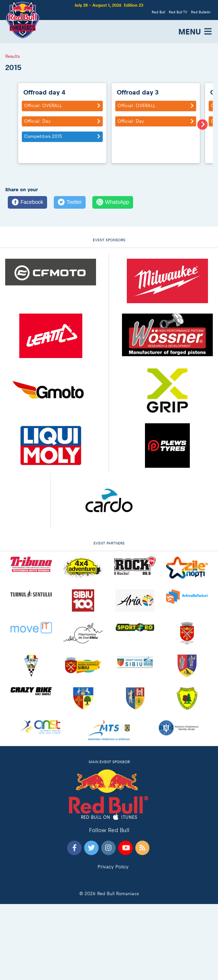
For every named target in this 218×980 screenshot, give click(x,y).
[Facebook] (27, 202)
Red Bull (158, 12)
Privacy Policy (113, 867)
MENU (196, 32)
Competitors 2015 (63, 137)
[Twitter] (70, 202)
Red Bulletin (201, 12)
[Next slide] (202, 125)
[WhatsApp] (113, 202)
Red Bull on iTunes (109, 817)
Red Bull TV (178, 12)
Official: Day (63, 121)
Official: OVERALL (63, 106)
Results (12, 57)
